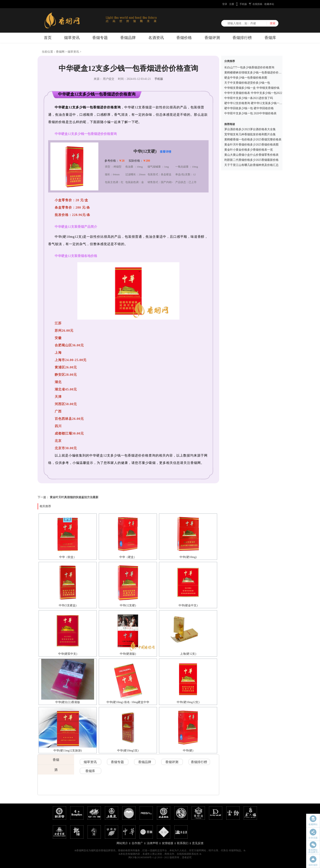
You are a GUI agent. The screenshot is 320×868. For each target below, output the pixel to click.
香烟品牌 (128, 38)
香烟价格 (184, 38)
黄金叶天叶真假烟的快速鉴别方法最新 (74, 497)
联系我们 (183, 843)
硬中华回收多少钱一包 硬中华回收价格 (249, 108)
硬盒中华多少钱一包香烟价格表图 (246, 78)
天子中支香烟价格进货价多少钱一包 (247, 83)
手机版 (243, 4)
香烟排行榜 (242, 38)
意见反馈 (198, 843)
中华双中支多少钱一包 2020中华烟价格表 (250, 113)
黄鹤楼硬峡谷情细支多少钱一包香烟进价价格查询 (256, 73)
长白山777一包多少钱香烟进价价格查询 (249, 67)
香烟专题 (100, 38)
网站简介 (122, 843)
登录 (225, 4)
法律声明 (152, 843)
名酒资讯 (156, 38)
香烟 (56, 760)
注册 (232, 4)
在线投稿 (257, 4)
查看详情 (166, 152)
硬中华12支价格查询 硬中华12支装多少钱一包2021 (256, 103)
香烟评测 (212, 38)
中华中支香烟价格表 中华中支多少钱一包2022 (253, 93)
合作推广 (137, 843)
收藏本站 (269, 4)
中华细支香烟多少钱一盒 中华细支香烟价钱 (252, 88)
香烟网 (60, 52)
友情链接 (168, 843)
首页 (48, 38)
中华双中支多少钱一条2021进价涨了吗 (249, 98)
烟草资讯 (72, 38)
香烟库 (270, 38)
